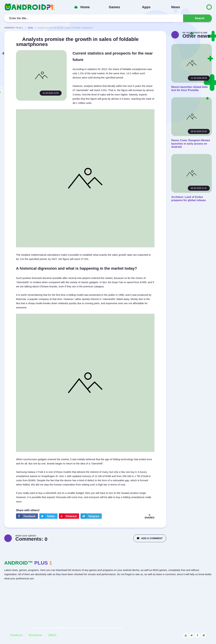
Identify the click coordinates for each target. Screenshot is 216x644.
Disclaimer (36, 635)
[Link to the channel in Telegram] (203, 635)
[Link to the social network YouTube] (186, 635)
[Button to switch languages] (202, 7)
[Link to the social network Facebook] (197, 635)
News (176, 7)
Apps (146, 7)
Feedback (16, 635)
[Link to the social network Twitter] (192, 635)
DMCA (52, 635)
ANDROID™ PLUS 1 (14, 28)
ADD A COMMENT (150, 538)
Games (114, 7)
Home (85, 7)
